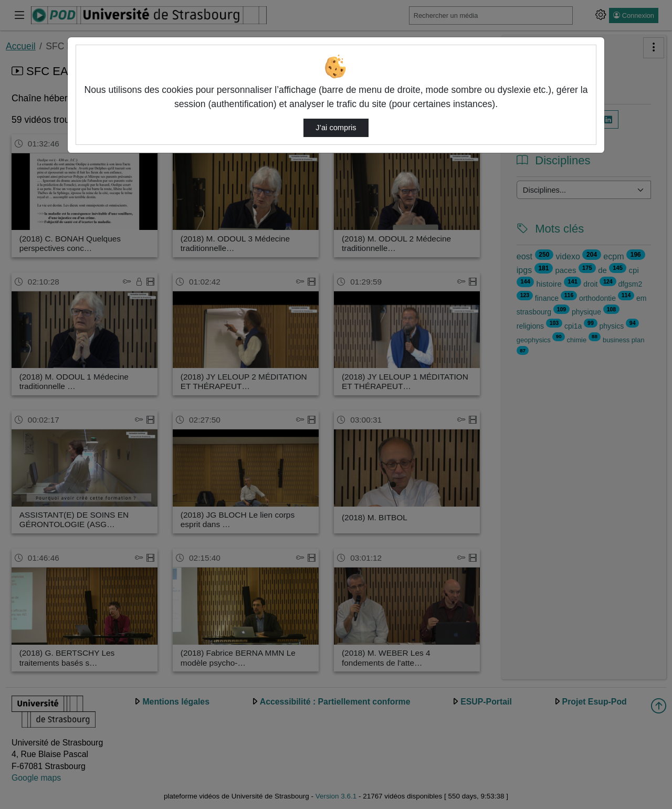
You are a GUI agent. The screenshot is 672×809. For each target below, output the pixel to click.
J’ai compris (336, 128)
